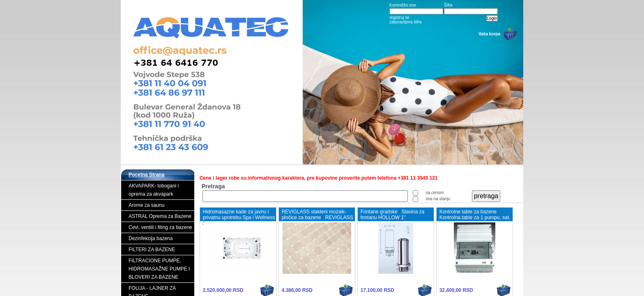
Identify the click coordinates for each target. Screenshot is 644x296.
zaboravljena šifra (405, 22)
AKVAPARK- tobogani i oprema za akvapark (154, 190)
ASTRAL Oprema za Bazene (160, 216)
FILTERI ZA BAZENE (152, 250)
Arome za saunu (146, 205)
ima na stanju (438, 199)
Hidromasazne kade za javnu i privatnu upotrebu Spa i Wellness (239, 215)
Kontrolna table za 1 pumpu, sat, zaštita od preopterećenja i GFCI (475, 220)
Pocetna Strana (146, 175)
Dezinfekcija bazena (151, 238)
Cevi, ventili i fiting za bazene (160, 227)
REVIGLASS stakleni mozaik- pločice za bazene (314, 215)
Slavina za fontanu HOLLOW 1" (392, 215)
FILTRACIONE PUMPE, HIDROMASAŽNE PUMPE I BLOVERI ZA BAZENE (159, 269)
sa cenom (435, 193)
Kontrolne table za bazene (468, 212)
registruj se (399, 17)
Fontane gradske (379, 212)
